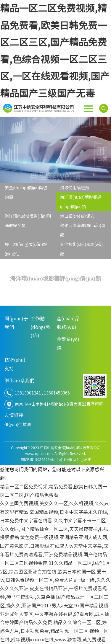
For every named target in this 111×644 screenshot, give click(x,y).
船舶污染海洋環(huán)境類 (83, 230)
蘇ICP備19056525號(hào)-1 (43, 459)
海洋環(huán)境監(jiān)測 (28, 216)
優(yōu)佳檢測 (18, 425)
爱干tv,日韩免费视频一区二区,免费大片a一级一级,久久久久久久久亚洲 (55, 580)
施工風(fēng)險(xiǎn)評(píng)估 (26, 249)
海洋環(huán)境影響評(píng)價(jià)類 (81, 202)
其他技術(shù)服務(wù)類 (81, 249)
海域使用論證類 (75, 188)
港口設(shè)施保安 (77, 216)
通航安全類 (15, 226)
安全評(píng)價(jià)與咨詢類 (26, 193)
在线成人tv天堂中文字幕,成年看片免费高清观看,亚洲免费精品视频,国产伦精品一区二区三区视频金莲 (54, 555)
